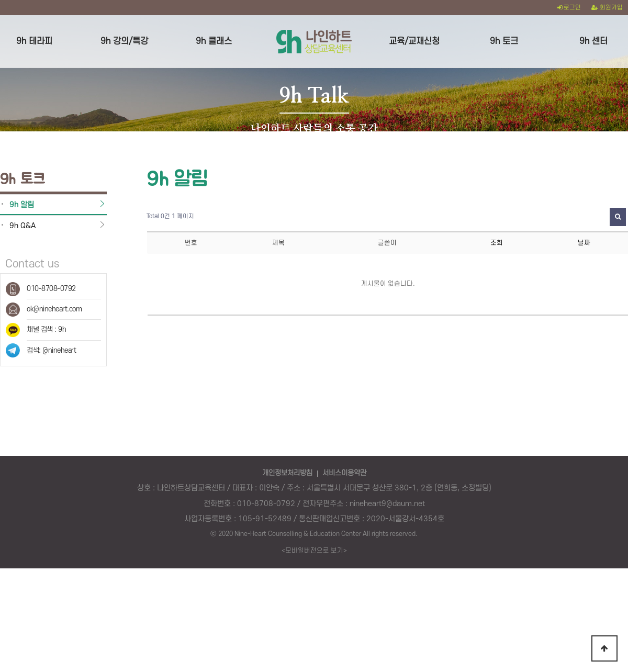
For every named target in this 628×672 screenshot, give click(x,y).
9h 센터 (593, 41)
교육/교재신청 (414, 41)
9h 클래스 (214, 41)
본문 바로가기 (0, 0)
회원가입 (607, 8)
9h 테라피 (34, 41)
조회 (497, 234)
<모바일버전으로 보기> (314, 542)
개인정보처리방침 (287, 464)
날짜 (584, 234)
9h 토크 (504, 41)
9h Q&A (23, 217)
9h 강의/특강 (124, 41)
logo (314, 41)
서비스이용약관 (344, 464)
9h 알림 (22, 196)
